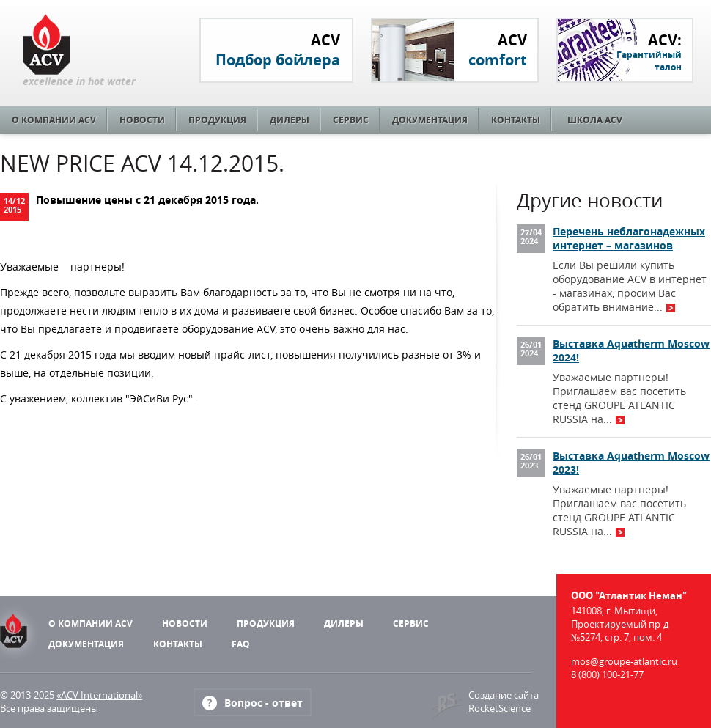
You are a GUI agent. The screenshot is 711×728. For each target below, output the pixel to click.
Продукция (217, 120)
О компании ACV (54, 120)
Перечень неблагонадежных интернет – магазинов (629, 238)
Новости (142, 120)
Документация (430, 120)
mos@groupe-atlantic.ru (624, 661)
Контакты (516, 120)
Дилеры (290, 120)
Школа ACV (595, 120)
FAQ (241, 644)
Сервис (351, 120)
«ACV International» (99, 695)
